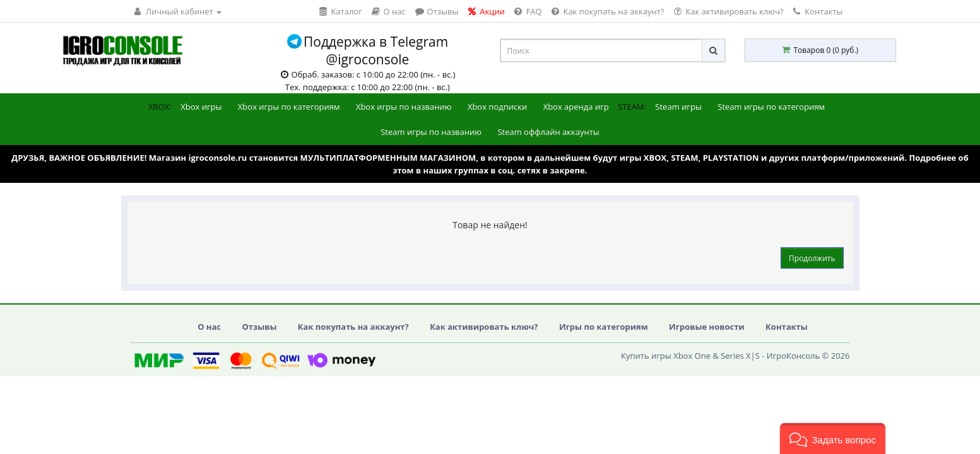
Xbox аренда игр (576, 107)
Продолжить (812, 258)
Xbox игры (201, 107)
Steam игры (678, 107)
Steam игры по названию (431, 132)
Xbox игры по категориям (289, 107)
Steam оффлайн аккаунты (548, 132)
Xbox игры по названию (404, 107)
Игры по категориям (604, 327)
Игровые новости (707, 327)
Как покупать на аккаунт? (353, 327)
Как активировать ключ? (484, 327)
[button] (833, 439)
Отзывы (259, 327)
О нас (209, 327)
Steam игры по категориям (771, 107)
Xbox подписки (497, 107)
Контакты (818, 11)
